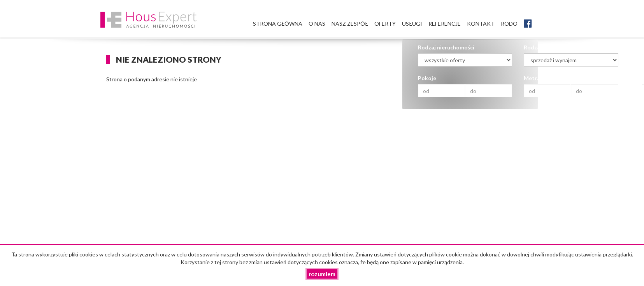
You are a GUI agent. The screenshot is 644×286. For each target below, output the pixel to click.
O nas (317, 24)
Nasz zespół (350, 24)
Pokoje (427, 78)
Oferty (385, 24)
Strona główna (278, 24)
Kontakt (481, 24)
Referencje (445, 24)
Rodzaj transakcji (546, 47)
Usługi (412, 24)
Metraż (533, 78)
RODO (509, 24)
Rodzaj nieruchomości (446, 47)
